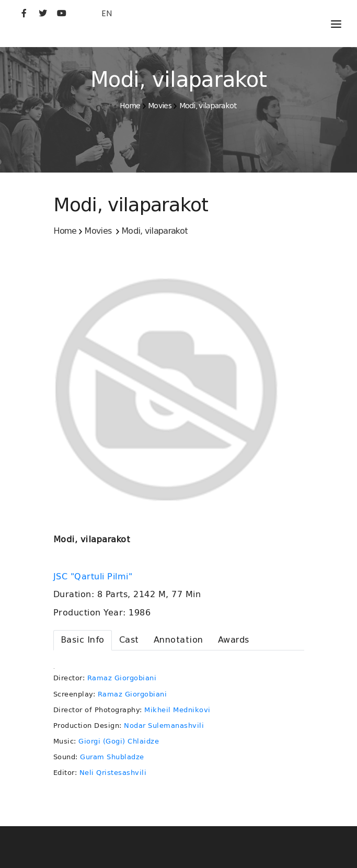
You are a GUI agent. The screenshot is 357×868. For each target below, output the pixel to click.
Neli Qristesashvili (113, 773)
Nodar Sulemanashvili (164, 726)
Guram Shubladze (112, 757)
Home (130, 106)
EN (107, 13)
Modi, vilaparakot (208, 106)
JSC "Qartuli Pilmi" (94, 577)
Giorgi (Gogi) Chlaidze (119, 741)
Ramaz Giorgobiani (122, 678)
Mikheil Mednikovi (177, 710)
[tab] (83, 640)
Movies (160, 106)
